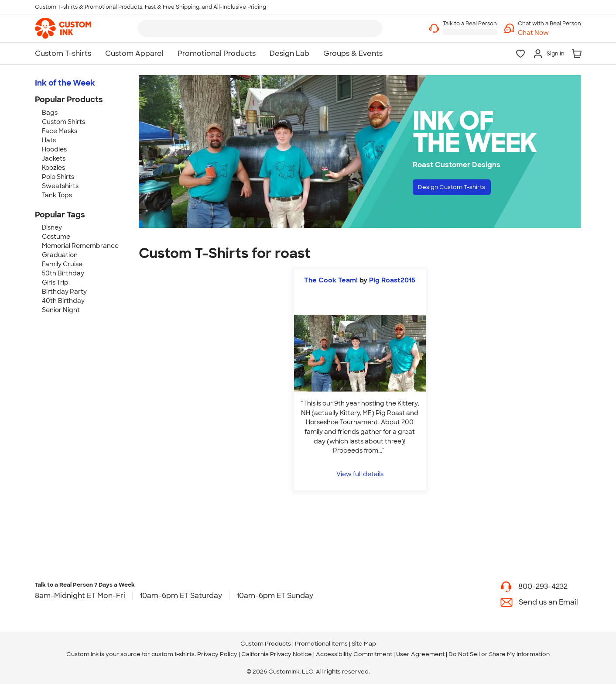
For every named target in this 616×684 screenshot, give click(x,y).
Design (461, 189)
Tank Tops (57, 195)
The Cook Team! (331, 280)
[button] (549, 33)
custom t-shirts (173, 654)
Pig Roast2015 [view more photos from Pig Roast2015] (392, 280)
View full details (360, 474)
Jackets (54, 158)
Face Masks (60, 131)
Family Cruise (62, 264)
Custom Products (266, 644)
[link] (63, 28)
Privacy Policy (217, 654)
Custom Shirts (63, 122)
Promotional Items (321, 644)
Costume (56, 237)
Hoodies (54, 149)
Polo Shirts (58, 177)
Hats (49, 140)
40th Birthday (63, 301)
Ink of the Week (65, 83)
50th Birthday (63, 273)
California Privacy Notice (277, 654)
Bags (50, 113)
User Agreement (420, 654)
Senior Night (61, 310)
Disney (52, 227)
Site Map (364, 644)
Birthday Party (64, 292)
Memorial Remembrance (80, 246)
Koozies (53, 168)
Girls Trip (55, 282)
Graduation (60, 255)
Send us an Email (548, 602)
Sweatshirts (60, 186)
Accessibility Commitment (354, 654)
